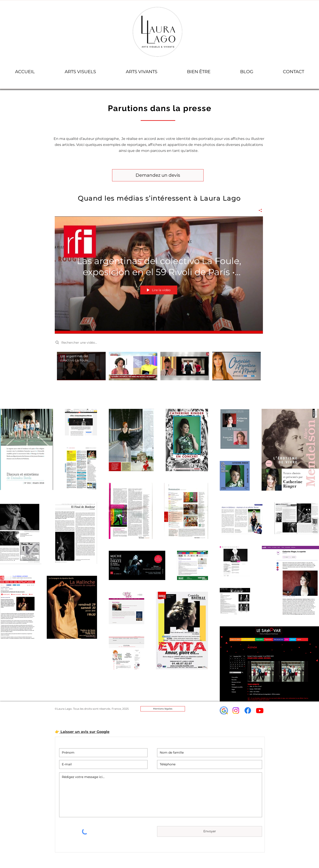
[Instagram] (236, 710)
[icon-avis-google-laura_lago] (224, 710)
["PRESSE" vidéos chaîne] (159, 371)
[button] (80, 72)
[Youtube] (260, 710)
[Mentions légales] (163, 709)
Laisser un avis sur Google (84, 732)
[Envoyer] (210, 831)
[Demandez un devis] (158, 175)
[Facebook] (248, 710)
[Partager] (259, 210)
